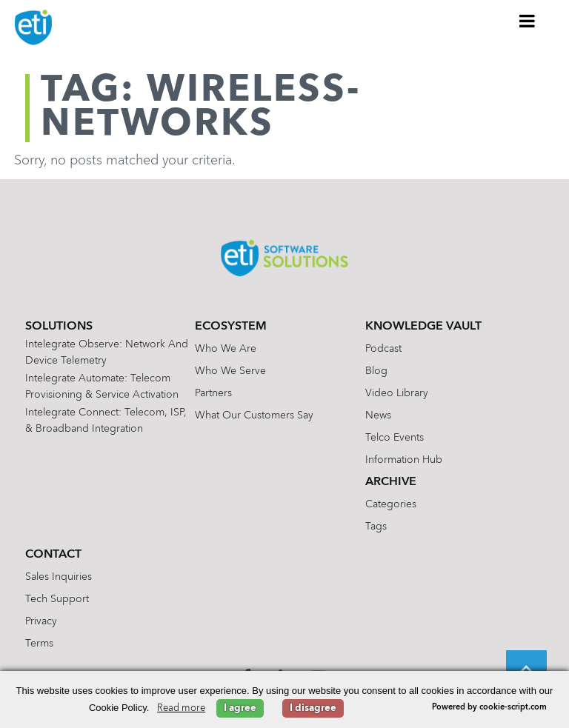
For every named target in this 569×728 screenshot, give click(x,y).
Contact (53, 555)
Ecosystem (231, 327)
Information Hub (404, 460)
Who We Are (226, 349)
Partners (213, 393)
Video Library (397, 393)
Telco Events (395, 438)
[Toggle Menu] (528, 21)
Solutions (59, 327)
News (378, 415)
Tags (376, 527)
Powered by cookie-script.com (489, 708)
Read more (181, 708)
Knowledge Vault (423, 327)
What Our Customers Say (254, 415)
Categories (391, 504)
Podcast (383, 349)
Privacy (41, 621)
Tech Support (57, 599)
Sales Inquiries (59, 577)
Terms (39, 644)
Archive (391, 482)
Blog (376, 371)
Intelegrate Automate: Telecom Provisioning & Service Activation (102, 387)
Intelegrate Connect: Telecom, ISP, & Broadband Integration (106, 421)
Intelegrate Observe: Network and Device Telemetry (107, 353)
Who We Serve (230, 371)
